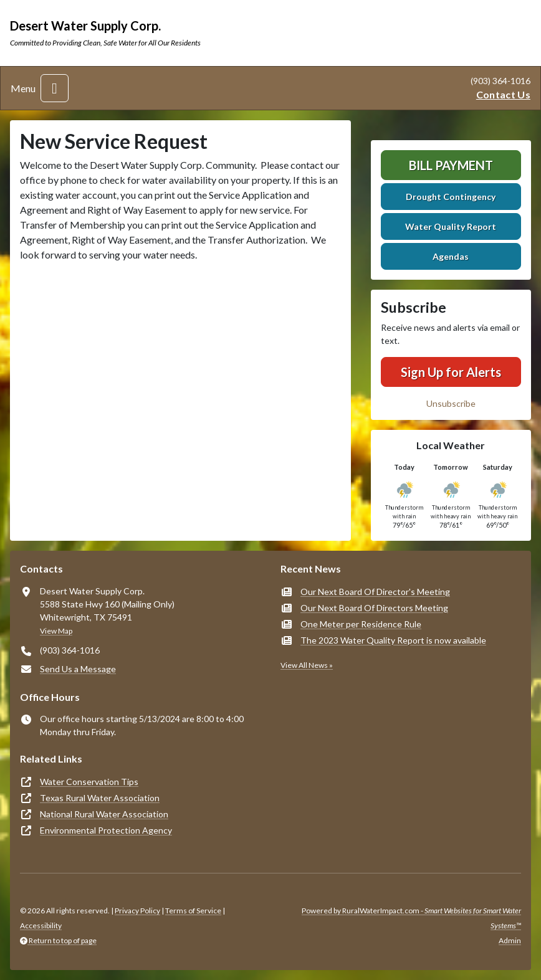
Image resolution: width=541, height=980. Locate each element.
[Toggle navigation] (55, 88)
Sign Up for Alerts (451, 372)
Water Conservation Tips (89, 782)
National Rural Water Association (104, 814)
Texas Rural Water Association (100, 798)
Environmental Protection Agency (106, 830)
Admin (510, 940)
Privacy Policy (137, 911)
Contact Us (503, 94)
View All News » (307, 665)
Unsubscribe (451, 403)
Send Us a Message (78, 669)
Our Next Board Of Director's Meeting (375, 592)
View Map (56, 631)
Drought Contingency (451, 197)
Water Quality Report (451, 226)
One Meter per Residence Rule (361, 624)
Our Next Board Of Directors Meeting (374, 608)
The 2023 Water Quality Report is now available (393, 640)
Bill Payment (451, 165)
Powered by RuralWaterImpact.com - (411, 918)
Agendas (451, 256)
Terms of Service (193, 911)
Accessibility (41, 925)
